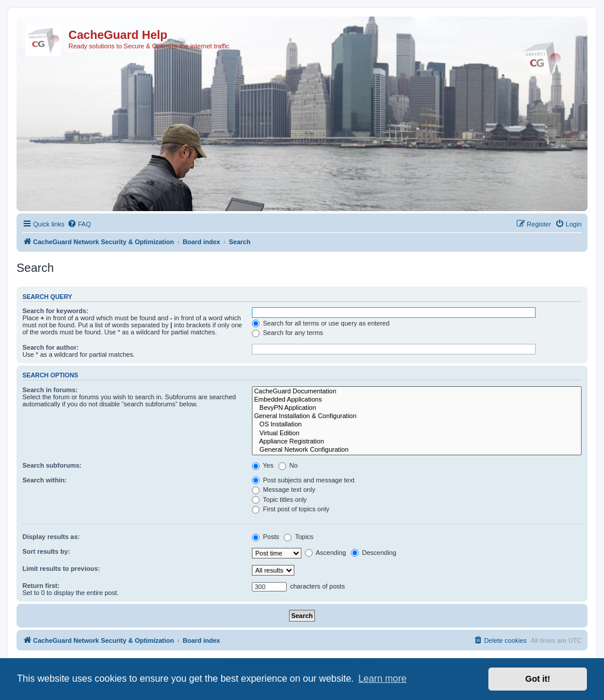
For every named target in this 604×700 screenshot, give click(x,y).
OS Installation (417, 425)
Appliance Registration (417, 442)
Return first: (41, 586)
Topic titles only (279, 499)
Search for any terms (288, 333)
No (288, 465)
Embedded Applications (417, 400)
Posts (266, 537)
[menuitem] (79, 224)
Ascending (326, 553)
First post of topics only (291, 509)
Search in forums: (50, 390)
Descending (374, 553)
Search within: (45, 480)
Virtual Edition (417, 433)
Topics (298, 537)
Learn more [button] (382, 678)
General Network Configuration (417, 450)
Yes (263, 465)
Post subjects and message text (303, 480)
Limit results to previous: (61, 568)
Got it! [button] (538, 679)
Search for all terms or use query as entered (321, 323)
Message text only (284, 489)
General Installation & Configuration (417, 416)
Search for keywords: (55, 311)
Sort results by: (46, 551)
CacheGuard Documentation (417, 392)
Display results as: (51, 537)
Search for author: (50, 347)
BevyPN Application (417, 408)
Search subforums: (52, 465)
